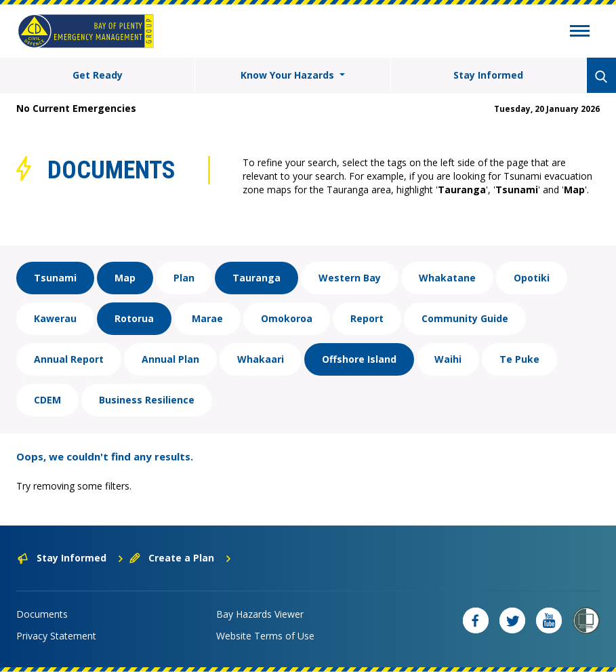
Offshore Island (359, 359)
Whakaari (261, 359)
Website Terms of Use (265, 636)
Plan (184, 278)
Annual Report (69, 359)
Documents (42, 614)
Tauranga (256, 278)
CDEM (47, 400)
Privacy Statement (56, 636)
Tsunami (55, 278)
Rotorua (134, 318)
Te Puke (519, 359)
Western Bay (350, 278)
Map (125, 278)
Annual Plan (170, 359)
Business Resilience (147, 400)
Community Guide (465, 318)
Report (367, 318)
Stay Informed (488, 75)
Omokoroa (287, 318)
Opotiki (532, 278)
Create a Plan (181, 558)
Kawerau (55, 318)
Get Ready (98, 75)
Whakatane (447, 278)
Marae (207, 318)
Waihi (448, 359)
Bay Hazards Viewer (260, 614)
